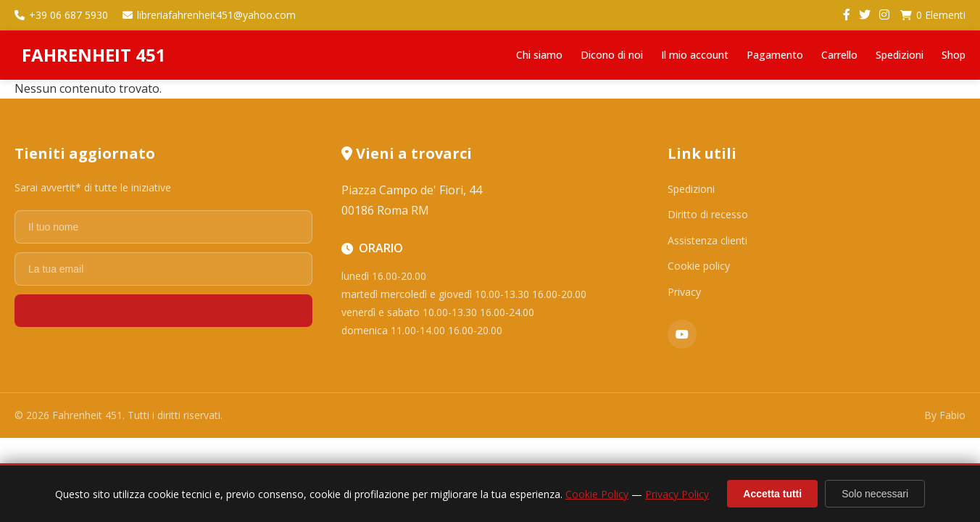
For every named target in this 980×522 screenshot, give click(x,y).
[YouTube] (682, 334)
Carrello (839, 55)
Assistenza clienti (707, 240)
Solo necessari (875, 494)
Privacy (684, 292)
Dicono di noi (612, 55)
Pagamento (775, 55)
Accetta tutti (772, 494)
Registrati (163, 311)
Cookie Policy (597, 494)
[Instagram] (884, 15)
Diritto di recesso (708, 214)
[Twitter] (865, 15)
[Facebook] (847, 15)
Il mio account (695, 55)
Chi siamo (539, 55)
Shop (954, 55)
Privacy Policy (677, 494)
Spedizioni (900, 55)
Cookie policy (699, 266)
